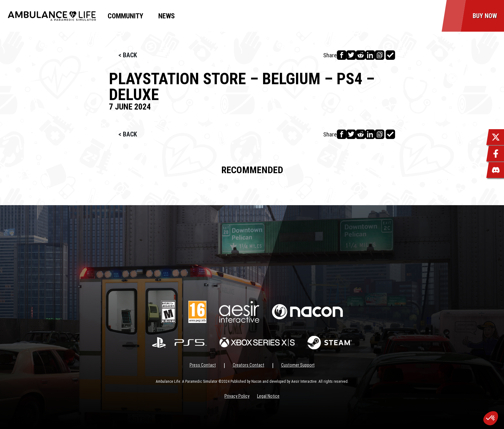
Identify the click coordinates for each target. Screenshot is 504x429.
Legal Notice (268, 396)
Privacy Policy (237, 396)
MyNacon (205, 16)
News (167, 16)
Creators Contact (249, 365)
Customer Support (298, 365)
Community (125, 16)
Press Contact (203, 365)
